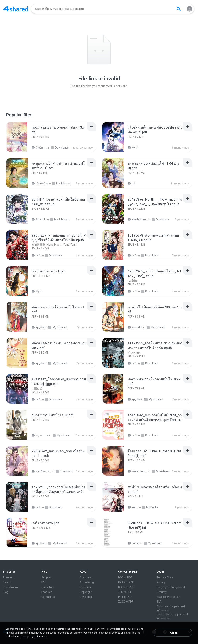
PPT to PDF (125, 597)
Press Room (10, 587)
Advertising (87, 582)
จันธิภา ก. (39, 148)
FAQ (44, 582)
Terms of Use (165, 577)
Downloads (60, 148)
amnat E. (135, 327)
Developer (86, 597)
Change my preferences (34, 637)
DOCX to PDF (126, 587)
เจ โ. (36, 255)
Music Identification (168, 597)
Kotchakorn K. (138, 220)
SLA (159, 602)
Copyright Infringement (171, 587)
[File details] (21, 137)
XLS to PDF (125, 592)
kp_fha (38, 327)
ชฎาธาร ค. (40, 435)
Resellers (85, 587)
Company (86, 577)
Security (162, 592)
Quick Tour (48, 587)
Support (46, 577)
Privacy (161, 582)
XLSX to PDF (126, 602)
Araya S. (39, 220)
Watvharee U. (138, 471)
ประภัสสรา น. (42, 471)
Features (47, 592)
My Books (150, 507)
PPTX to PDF (126, 582)
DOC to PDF (125, 577)
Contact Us (48, 597)
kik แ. (133, 507)
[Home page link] (16, 9)
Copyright (86, 592)
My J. (133, 148)
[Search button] (178, 9)
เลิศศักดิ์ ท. (40, 184)
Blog (6, 592)
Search (7, 582)
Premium (9, 577)
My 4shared (61, 184)
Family (134, 543)
